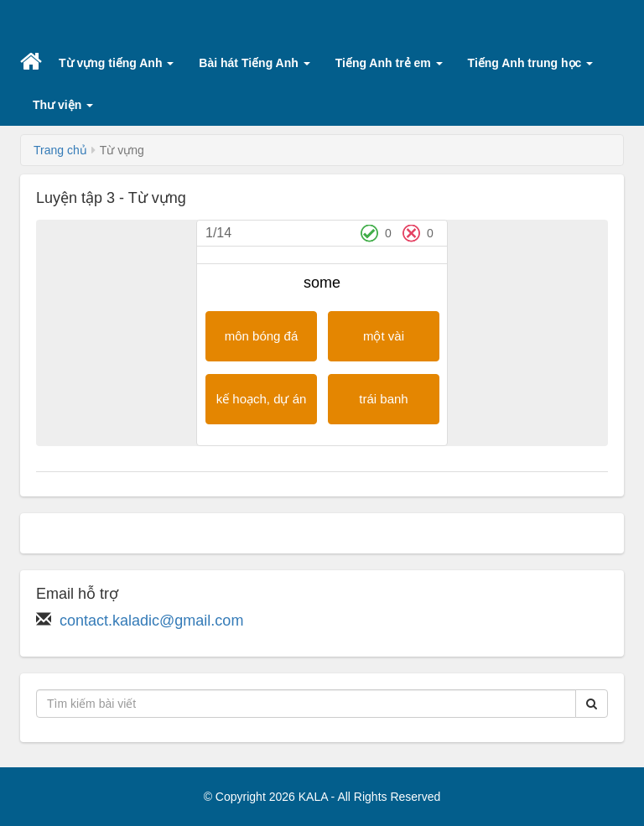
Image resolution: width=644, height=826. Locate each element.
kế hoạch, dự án (262, 399)
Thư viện (63, 105)
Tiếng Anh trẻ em (389, 63)
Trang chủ (60, 150)
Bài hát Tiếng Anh (254, 63)
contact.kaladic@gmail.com (151, 621)
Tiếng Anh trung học (531, 63)
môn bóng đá (262, 336)
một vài (384, 336)
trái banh (383, 399)
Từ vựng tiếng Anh (116, 63)
